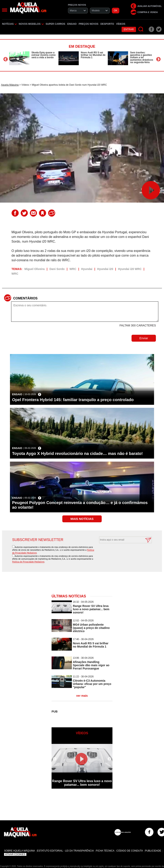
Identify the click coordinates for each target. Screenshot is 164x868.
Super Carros (56, 24)
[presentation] (121, 553)
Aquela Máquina (10, 85)
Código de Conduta (129, 851)
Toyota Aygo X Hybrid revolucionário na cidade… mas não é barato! (77, 453)
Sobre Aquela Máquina (19, 851)
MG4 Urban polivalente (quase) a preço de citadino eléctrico (91, 628)
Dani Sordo (57, 269)
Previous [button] (6, 59)
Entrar (129, 29)
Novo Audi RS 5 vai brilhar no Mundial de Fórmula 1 (93, 55)
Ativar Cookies (15, 854)
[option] (33, 58)
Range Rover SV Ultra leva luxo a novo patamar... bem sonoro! (91, 609)
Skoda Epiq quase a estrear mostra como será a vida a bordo (44, 55)
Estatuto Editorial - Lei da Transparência (65, 851)
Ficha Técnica (105, 851)
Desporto (107, 24)
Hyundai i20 (105, 269)
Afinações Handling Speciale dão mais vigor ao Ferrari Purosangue (91, 665)
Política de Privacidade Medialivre (28, 562)
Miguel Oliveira (35, 269)
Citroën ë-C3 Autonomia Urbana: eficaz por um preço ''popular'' (92, 684)
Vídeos (121, 24)
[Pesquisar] (141, 29)
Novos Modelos (31, 24)
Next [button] (158, 59)
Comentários (25, 298)
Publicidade (153, 851)
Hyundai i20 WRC (130, 269)
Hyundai (87, 269)
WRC (73, 269)
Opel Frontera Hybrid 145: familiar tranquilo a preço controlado (73, 400)
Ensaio (72, 24)
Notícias (9, 24)
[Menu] (5, 10)
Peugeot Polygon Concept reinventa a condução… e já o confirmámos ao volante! (80, 505)
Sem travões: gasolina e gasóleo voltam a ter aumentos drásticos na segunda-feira (142, 57)
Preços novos (88, 24)
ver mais (82, 696)
